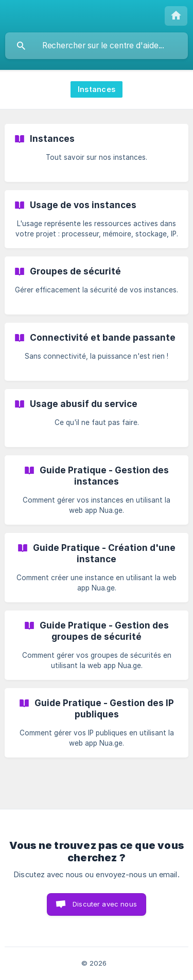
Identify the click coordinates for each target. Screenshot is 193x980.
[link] (97, 153)
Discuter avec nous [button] (105, 904)
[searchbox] (97, 46)
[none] (176, 16)
